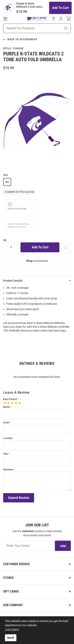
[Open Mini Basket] (68, 19)
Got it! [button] (11, 638)
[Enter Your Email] (28, 546)
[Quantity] (11, 247)
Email (6, 423)
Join (63, 546)
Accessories (37, 261)
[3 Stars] (13, 403)
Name (6, 407)
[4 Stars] (16, 403)
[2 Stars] (9, 403)
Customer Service (16, 564)
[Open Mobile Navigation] (5, 19)
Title (5, 454)
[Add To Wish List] (66, 247)
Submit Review (19, 498)
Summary (8, 470)
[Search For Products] (27, 28)
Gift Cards (11, 591)
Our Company (13, 605)
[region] (37, 310)
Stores (8, 578)
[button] (54, 19)
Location (8, 438)
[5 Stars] (20, 403)
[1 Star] (5, 403)
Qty (5, 240)
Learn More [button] (12, 629)
